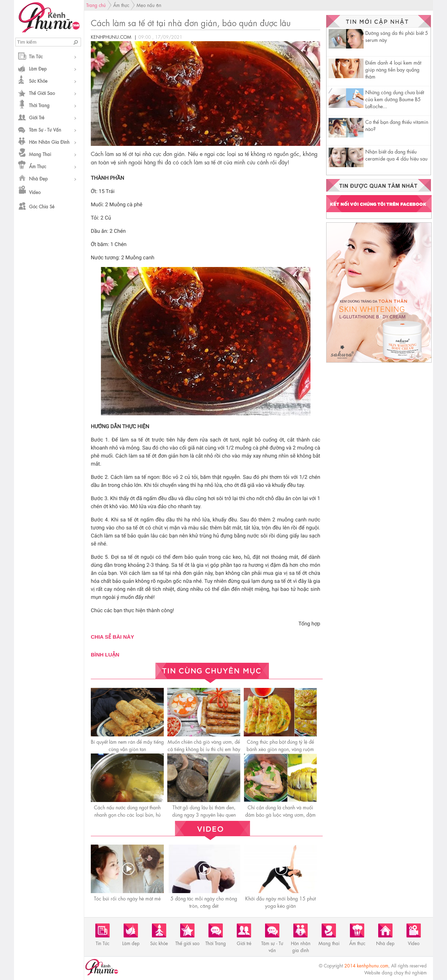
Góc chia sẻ (42, 206)
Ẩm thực (38, 166)
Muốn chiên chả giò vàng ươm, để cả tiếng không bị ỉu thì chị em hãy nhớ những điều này (204, 749)
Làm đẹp (38, 68)
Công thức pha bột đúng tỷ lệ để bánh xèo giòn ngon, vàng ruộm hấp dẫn (280, 749)
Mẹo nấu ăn (149, 5)
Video (35, 192)
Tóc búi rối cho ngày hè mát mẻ (127, 898)
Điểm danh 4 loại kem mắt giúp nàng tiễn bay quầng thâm (393, 69)
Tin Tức (36, 56)
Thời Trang (39, 105)
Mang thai (40, 154)
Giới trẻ (37, 117)
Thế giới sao (42, 93)
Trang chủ (96, 5)
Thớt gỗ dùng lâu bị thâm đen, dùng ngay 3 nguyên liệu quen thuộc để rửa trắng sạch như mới (204, 814)
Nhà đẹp (38, 178)
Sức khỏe (38, 80)
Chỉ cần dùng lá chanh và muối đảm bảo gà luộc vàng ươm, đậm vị (280, 814)
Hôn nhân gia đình (49, 142)
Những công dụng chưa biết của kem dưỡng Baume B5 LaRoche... (395, 99)
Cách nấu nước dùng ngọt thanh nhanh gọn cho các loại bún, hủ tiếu (127, 814)
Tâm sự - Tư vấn (45, 129)
